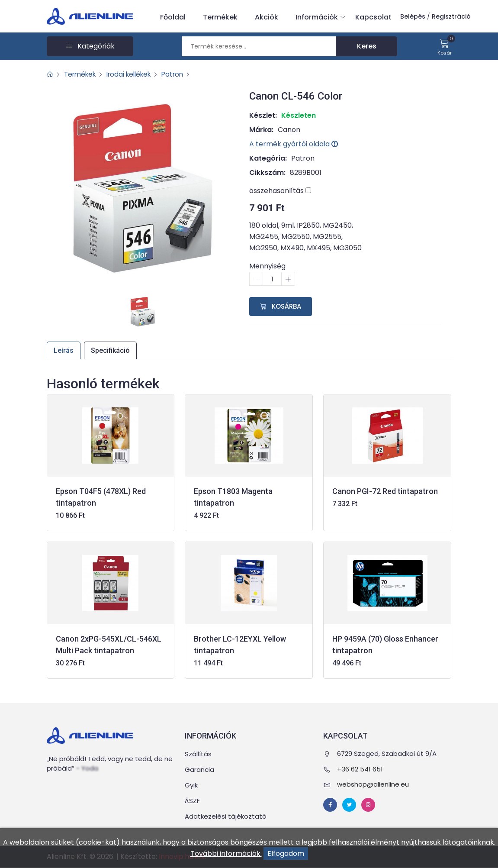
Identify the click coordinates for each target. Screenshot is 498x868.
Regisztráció (451, 16)
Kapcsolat (373, 17)
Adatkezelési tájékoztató (226, 817)
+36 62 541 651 (360, 769)
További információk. (226, 853)
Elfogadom (286, 853)
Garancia (199, 770)
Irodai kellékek (135, 74)
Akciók (267, 17)
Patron (182, 74)
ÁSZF (192, 801)
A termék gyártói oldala (294, 144)
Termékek (220, 17)
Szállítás (198, 754)
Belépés (413, 16)
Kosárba (281, 306)
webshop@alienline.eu (373, 785)
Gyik (191, 786)
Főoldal (173, 17)
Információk (319, 17)
